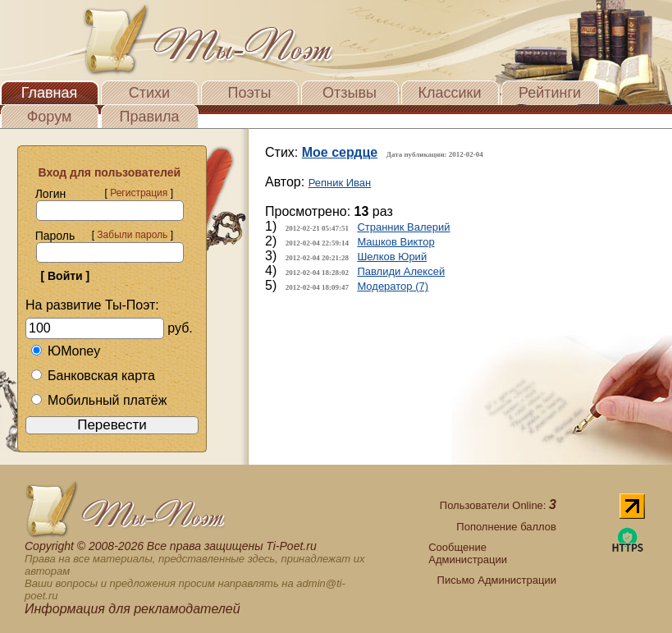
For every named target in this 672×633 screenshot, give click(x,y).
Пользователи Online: (498, 505)
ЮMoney (65, 351)
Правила (149, 117)
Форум (50, 117)
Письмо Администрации (497, 580)
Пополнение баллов (506, 527)
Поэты (250, 93)
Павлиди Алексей (401, 271)
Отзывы (350, 93)
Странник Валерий (403, 227)
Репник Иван (340, 183)
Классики (450, 93)
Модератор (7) (393, 286)
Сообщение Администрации (468, 553)
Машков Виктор (395, 242)
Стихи (149, 93)
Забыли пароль (132, 235)
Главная (50, 93)
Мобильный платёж (98, 400)
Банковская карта (93, 376)
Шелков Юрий (392, 257)
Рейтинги (550, 93)
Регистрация (139, 193)
